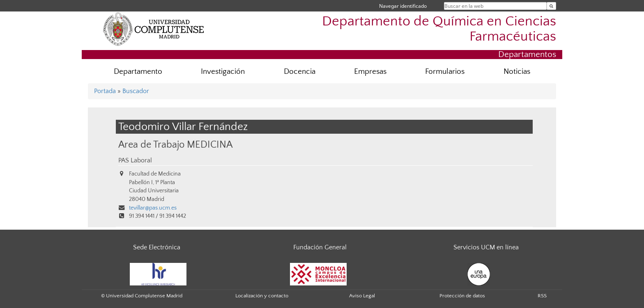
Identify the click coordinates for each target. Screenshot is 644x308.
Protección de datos (462, 296)
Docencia (300, 72)
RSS (542, 296)
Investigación (223, 72)
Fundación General (320, 247)
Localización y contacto (262, 296)
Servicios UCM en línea (486, 247)
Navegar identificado (403, 6)
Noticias (517, 72)
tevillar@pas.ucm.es (153, 208)
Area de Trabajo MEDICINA (175, 145)
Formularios (445, 72)
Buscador (136, 91)
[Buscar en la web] (551, 6)
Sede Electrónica (157, 247)
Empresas (370, 72)
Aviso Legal (362, 296)
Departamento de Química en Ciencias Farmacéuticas (439, 29)
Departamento (138, 72)
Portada (105, 91)
